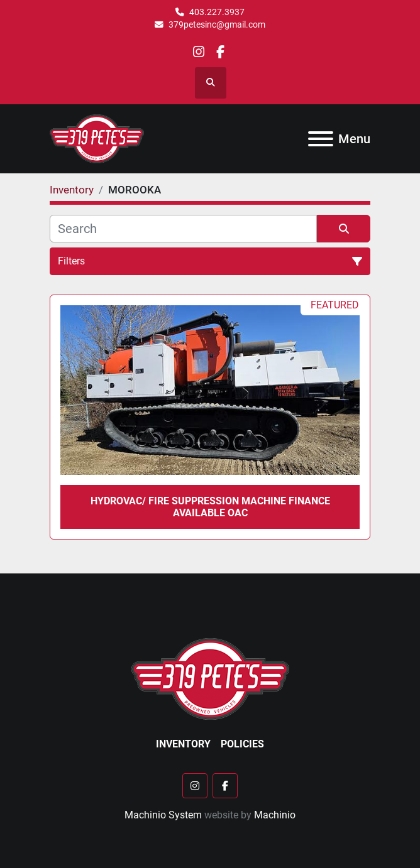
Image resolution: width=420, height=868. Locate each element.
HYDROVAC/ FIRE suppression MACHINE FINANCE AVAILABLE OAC (210, 507)
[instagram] (199, 52)
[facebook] (220, 52)
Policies (242, 744)
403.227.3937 (217, 12)
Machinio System (163, 815)
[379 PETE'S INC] (210, 679)
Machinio (275, 815)
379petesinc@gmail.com (217, 24)
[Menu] (321, 139)
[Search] (183, 229)
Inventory (183, 744)
